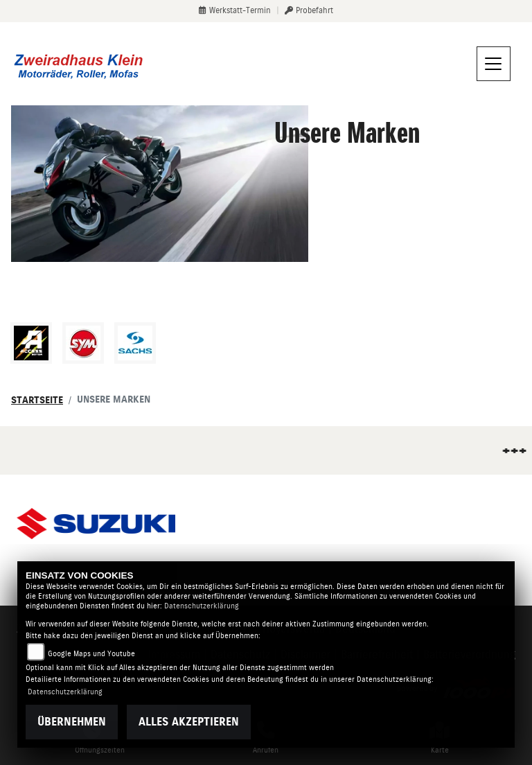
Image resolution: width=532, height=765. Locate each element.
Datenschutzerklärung (202, 606)
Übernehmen (72, 722)
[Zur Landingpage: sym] (83, 343)
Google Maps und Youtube (91, 654)
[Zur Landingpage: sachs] (135, 343)
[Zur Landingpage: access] (31, 343)
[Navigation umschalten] (494, 64)
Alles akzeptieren (189, 722)
